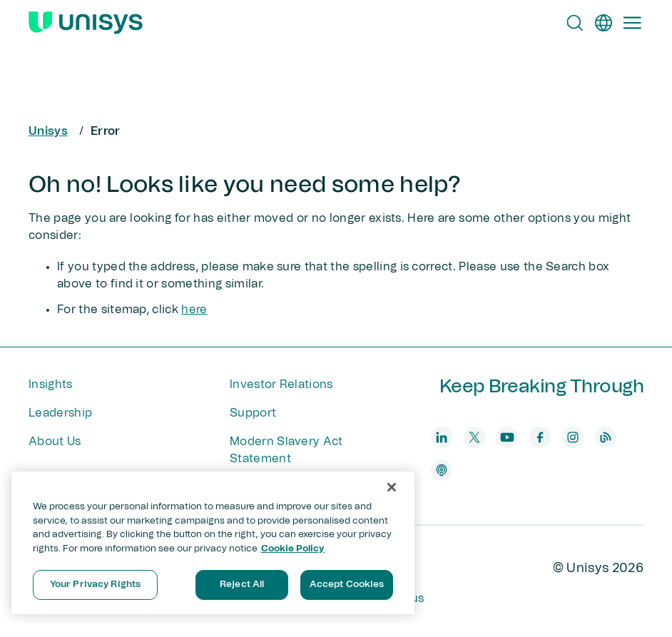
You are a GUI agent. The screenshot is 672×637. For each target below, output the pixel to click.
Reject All (242, 585)
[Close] (392, 487)
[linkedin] (442, 437)
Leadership (60, 413)
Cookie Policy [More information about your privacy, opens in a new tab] (293, 549)
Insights (51, 384)
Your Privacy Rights (95, 585)
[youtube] (507, 437)
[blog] (606, 437)
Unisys (48, 131)
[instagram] (573, 437)
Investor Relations (281, 384)
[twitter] (474, 437)
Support (253, 413)
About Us (55, 442)
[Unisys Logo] (86, 23)
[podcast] (442, 470)
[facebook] (540, 437)
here (194, 310)
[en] (604, 23)
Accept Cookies (347, 585)
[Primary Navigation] (632, 23)
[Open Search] (575, 23)
